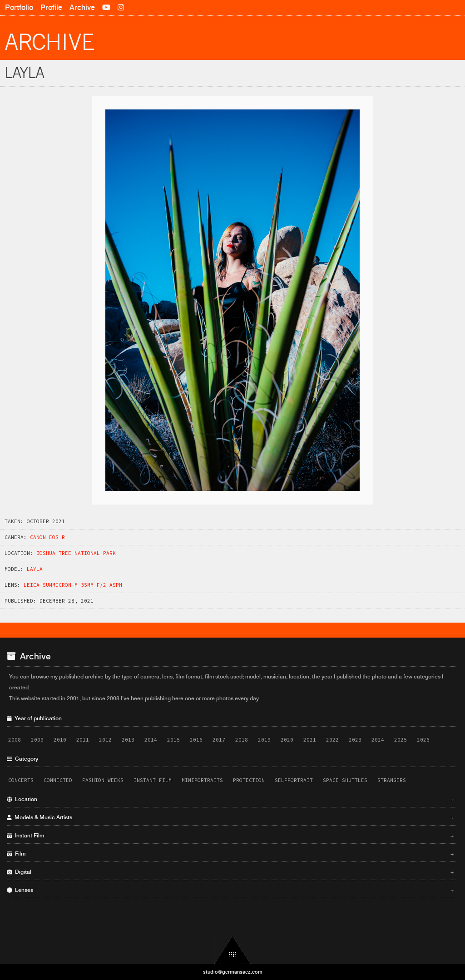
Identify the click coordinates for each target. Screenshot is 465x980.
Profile (51, 7)
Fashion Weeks (103, 780)
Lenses (230, 890)
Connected (58, 780)
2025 (401, 740)
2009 (37, 740)
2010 (60, 740)
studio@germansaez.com (233, 972)
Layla (35, 569)
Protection (249, 780)
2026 (423, 740)
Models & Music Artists (230, 817)
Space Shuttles (345, 780)
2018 (242, 740)
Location (230, 799)
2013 (128, 740)
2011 (83, 740)
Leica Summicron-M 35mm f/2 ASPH (73, 585)
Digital (230, 872)
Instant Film (153, 780)
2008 (15, 740)
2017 (219, 740)
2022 (332, 740)
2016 (196, 740)
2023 (355, 740)
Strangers (392, 780)
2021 (310, 740)
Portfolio (19, 7)
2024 (378, 740)
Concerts (21, 780)
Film (230, 854)
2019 (264, 740)
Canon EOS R (47, 537)
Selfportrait (294, 780)
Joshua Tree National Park (76, 553)
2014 (151, 740)
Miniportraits (202, 780)
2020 (287, 740)
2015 (173, 740)
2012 (105, 740)
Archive (82, 7)
